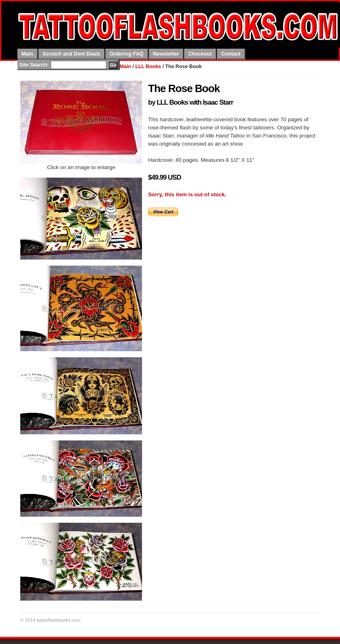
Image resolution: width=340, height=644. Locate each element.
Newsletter (166, 54)
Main (27, 54)
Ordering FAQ (127, 54)
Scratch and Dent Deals (71, 54)
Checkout (200, 54)
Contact (231, 54)
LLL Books (148, 67)
